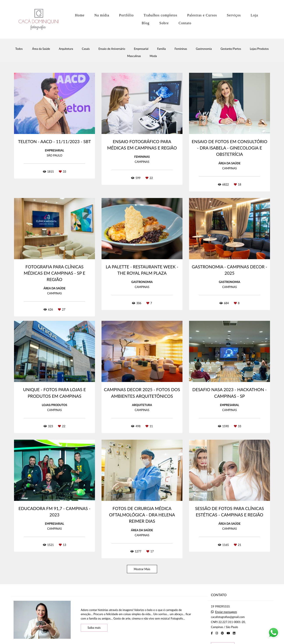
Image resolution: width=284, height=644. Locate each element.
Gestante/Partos (231, 49)
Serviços (234, 15)
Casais (86, 49)
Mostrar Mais (142, 569)
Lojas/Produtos (259, 49)
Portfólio (126, 15)
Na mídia (102, 15)
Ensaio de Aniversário (112, 49)
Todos (19, 49)
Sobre (164, 23)
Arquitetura (66, 49)
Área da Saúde (41, 49)
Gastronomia (204, 49)
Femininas (181, 49)
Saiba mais (94, 628)
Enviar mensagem (226, 612)
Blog (146, 23)
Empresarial (141, 49)
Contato (185, 23)
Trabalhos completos (160, 15)
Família (161, 49)
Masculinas (134, 56)
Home (80, 15)
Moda (153, 56)
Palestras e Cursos (202, 15)
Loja (254, 15)
